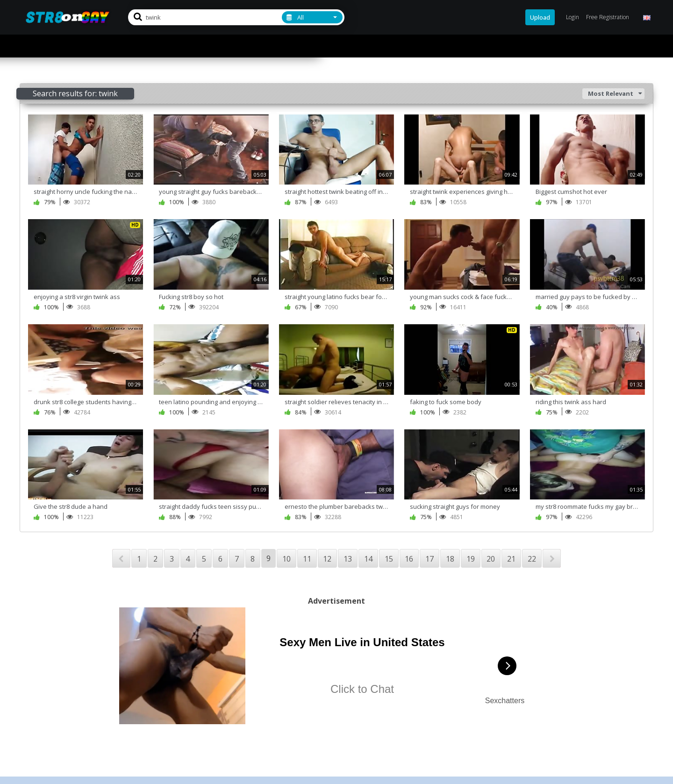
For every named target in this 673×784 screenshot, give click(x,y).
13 (348, 559)
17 (430, 559)
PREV (121, 558)
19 (471, 559)
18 (450, 559)
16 (409, 559)
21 (511, 559)
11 (307, 559)
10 (286, 559)
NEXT (552, 558)
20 (491, 559)
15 (389, 559)
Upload (540, 17)
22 (532, 559)
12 (327, 559)
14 (368, 559)
